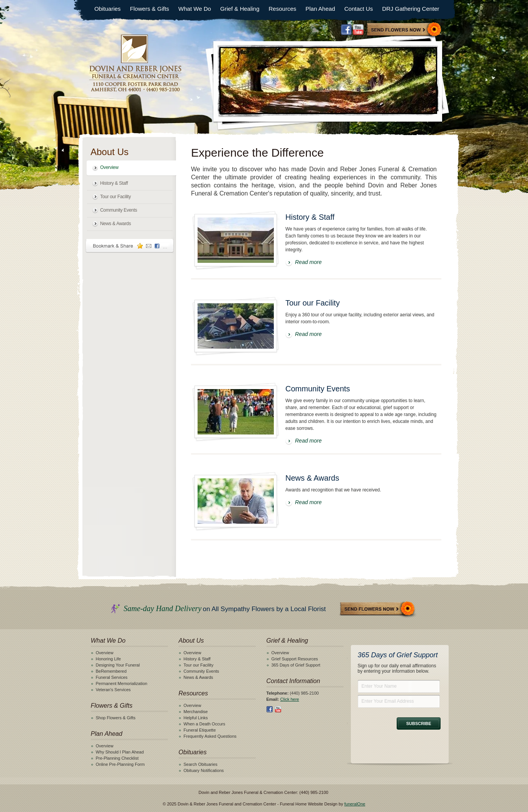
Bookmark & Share (130, 246)
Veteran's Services (113, 690)
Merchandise (196, 712)
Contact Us (359, 9)
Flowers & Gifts (149, 9)
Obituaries (107, 9)
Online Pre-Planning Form (120, 764)
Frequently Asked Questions (210, 736)
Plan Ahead (320, 9)
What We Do (195, 9)
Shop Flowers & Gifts (116, 718)
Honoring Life (108, 659)
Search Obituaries (201, 764)
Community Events (119, 210)
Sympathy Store (404, 30)
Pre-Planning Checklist (117, 758)
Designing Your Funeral (118, 665)
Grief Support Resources (295, 659)
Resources (283, 9)
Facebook (346, 30)
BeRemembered (111, 671)
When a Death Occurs (204, 724)
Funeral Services (112, 677)
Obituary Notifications (204, 770)
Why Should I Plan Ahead (120, 752)
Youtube (358, 30)
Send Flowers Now (378, 609)
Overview (109, 167)
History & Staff (114, 183)
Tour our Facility (116, 197)
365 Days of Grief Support (296, 665)
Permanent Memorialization (122, 683)
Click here (290, 699)
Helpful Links (196, 718)
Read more (308, 262)
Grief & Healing (240, 9)
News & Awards (116, 224)
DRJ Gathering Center (411, 9)
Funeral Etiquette (200, 730)
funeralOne (355, 804)
